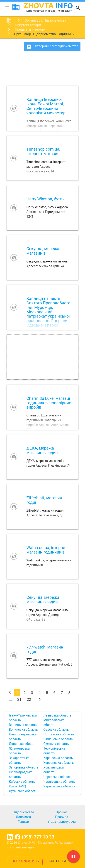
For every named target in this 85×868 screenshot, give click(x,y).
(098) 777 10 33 (38, 837)
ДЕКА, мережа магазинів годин (42, 450)
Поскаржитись (25, 861)
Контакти (57, 861)
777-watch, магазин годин (45, 649)
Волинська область (23, 730)
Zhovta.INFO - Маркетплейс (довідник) (46, 843)
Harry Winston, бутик (46, 199)
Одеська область (56, 730)
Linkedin (10, 837)
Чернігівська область (59, 786)
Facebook (18, 837)
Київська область (22, 782)
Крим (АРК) (17, 786)
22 (29, 699)
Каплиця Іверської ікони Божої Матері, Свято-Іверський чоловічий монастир (46, 106)
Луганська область (23, 791)
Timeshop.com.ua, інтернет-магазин (43, 151)
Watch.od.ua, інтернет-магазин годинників (47, 550)
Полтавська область (59, 734)
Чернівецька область (59, 782)
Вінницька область (23, 725)
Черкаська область (58, 777)
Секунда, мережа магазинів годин (43, 600)
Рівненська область (58, 739)
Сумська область (56, 744)
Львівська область (58, 715)
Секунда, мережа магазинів (43, 251)
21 (19, 699)
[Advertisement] (42, 70)
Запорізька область (24, 767)
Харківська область (58, 758)
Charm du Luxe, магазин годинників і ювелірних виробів (49, 403)
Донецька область (23, 744)
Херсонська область (59, 763)
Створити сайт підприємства (52, 47)
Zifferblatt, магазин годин (44, 500)
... (10, 699)
